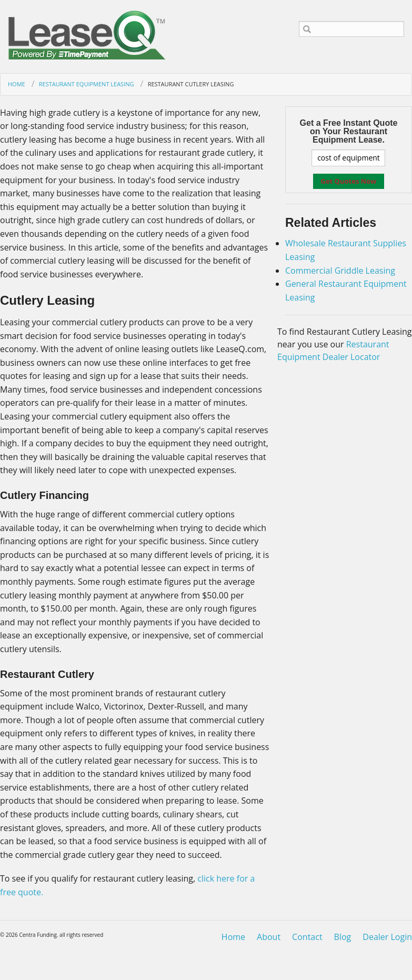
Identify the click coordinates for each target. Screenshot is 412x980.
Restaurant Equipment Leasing (87, 84)
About (269, 937)
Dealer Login (387, 937)
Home (17, 84)
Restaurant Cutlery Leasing (191, 84)
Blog (343, 937)
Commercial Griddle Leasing (340, 271)
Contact (307, 937)
